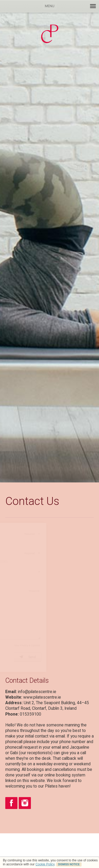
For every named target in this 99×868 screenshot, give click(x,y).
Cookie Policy (45, 864)
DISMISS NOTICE (69, 864)
